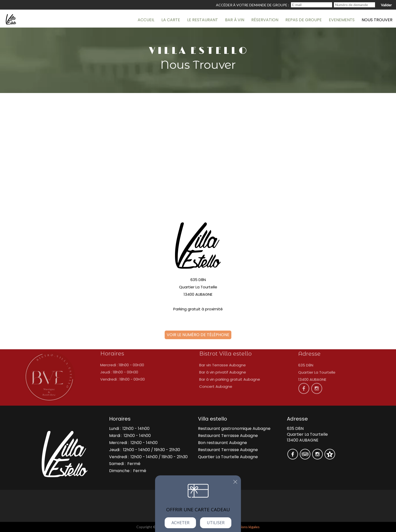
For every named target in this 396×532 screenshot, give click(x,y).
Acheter (180, 523)
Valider (386, 5)
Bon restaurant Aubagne (222, 443)
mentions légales (246, 527)
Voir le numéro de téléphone (198, 335)
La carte (171, 20)
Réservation (265, 20)
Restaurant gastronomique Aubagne (234, 429)
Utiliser (216, 523)
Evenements (342, 20)
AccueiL (146, 20)
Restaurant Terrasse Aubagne (228, 436)
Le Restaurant (203, 20)
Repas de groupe (304, 20)
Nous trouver (377, 20)
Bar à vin (235, 20)
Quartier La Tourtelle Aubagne (228, 457)
